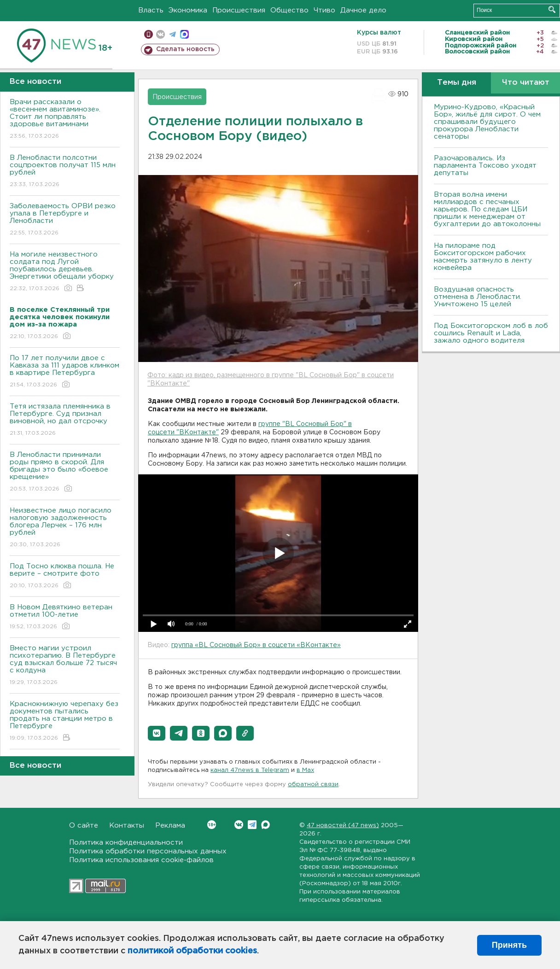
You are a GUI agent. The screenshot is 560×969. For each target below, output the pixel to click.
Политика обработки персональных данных (148, 851)
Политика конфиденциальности (126, 843)
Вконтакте (212, 825)
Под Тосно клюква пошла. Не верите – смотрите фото (65, 576)
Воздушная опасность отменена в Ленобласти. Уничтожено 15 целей (478, 297)
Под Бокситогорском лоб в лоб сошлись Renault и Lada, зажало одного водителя (491, 333)
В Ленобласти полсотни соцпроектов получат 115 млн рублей (65, 172)
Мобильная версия (149, 34)
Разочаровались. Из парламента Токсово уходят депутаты (485, 166)
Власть (151, 10)
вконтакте (160, 34)
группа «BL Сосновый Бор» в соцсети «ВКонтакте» (256, 645)
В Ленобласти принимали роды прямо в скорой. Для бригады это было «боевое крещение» (65, 472)
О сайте (84, 826)
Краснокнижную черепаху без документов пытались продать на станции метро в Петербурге (65, 721)
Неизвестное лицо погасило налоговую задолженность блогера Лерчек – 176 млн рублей (65, 528)
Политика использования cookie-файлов (141, 860)
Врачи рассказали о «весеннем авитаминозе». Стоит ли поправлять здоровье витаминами (65, 120)
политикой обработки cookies (192, 951)
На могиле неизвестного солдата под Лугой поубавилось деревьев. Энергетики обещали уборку (65, 272)
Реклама (170, 826)
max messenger (184, 34)
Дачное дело (363, 10)
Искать (552, 9)
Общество (289, 10)
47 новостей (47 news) (343, 826)
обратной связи (313, 785)
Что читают (526, 83)
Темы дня (457, 83)
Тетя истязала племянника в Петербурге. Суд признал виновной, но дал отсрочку (65, 420)
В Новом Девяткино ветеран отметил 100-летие (65, 617)
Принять (509, 945)
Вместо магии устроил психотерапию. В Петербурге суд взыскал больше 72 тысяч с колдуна (65, 666)
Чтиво (324, 10)
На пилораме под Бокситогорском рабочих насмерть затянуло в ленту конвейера (483, 257)
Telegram (252, 825)
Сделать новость (185, 49)
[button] (157, 733)
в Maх (305, 770)
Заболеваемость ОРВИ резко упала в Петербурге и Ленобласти (65, 220)
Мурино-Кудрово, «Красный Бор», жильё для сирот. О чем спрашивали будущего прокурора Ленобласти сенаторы (487, 122)
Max (265, 825)
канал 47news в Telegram (250, 770)
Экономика (188, 10)
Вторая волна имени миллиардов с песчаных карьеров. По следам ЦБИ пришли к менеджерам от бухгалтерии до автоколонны (487, 209)
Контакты (127, 826)
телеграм (172, 34)
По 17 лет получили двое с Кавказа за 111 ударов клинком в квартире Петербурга (65, 372)
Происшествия (239, 10)
